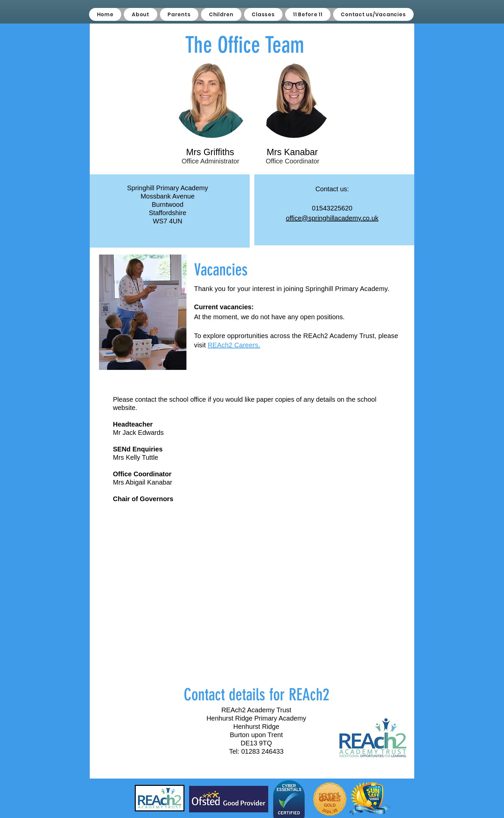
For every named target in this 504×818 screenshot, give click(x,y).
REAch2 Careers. (234, 345)
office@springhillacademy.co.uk (332, 218)
